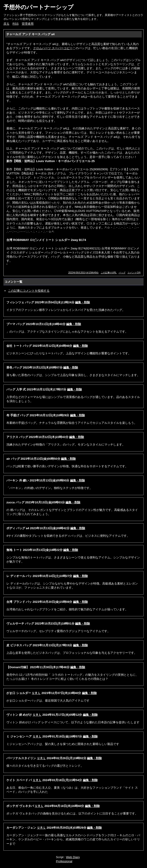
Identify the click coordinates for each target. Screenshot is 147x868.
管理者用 (28, 24)
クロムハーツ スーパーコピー (53, 48)
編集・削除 (83, 302)
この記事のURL (109, 273)
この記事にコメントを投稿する (29, 291)
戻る (6, 24)
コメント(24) (134, 273)
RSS (16, 24)
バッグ (122, 273)
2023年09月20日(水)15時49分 (83, 273)
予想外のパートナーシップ (38, 7)
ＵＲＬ (36, 693)
